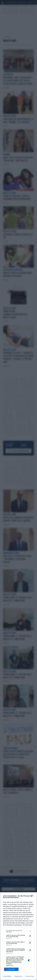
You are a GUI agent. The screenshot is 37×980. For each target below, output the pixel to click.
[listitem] (18, 931)
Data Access (18, 976)
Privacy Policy (30, 976)
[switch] (29, 936)
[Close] (33, 896)
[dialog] (18, 936)
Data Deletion (7, 976)
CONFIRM (11, 969)
